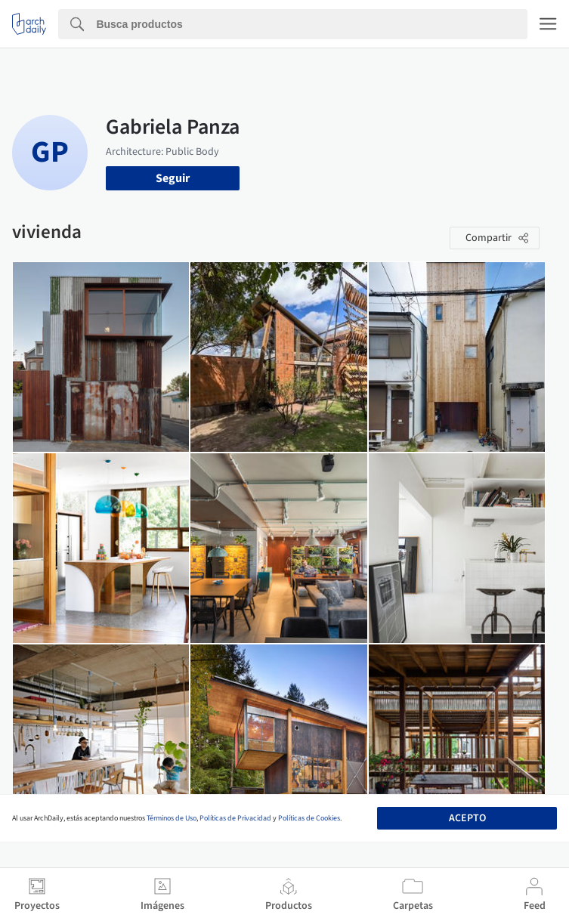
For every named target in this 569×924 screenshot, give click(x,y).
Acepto (467, 818)
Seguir (173, 178)
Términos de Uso (172, 818)
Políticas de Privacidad (235, 818)
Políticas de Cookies (309, 818)
